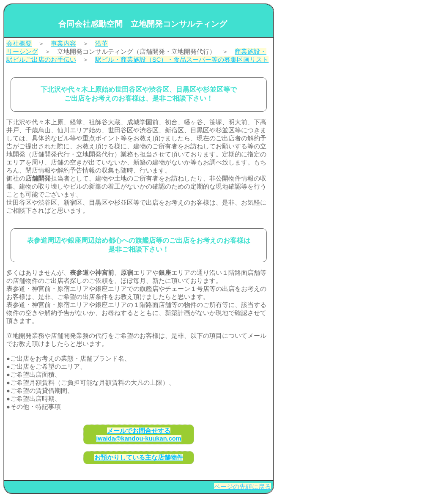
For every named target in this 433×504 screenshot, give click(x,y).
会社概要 (19, 44)
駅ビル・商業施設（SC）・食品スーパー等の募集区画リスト (182, 60)
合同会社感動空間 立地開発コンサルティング (143, 24)
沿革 (101, 44)
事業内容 (63, 44)
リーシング (22, 52)
